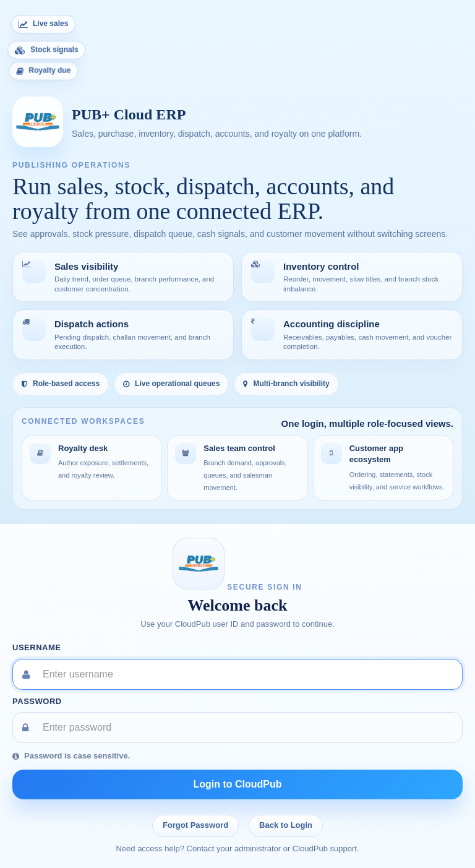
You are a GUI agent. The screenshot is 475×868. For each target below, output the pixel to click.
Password (37, 701)
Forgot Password (195, 825)
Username (37, 647)
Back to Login (286, 825)
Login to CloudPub (237, 784)
